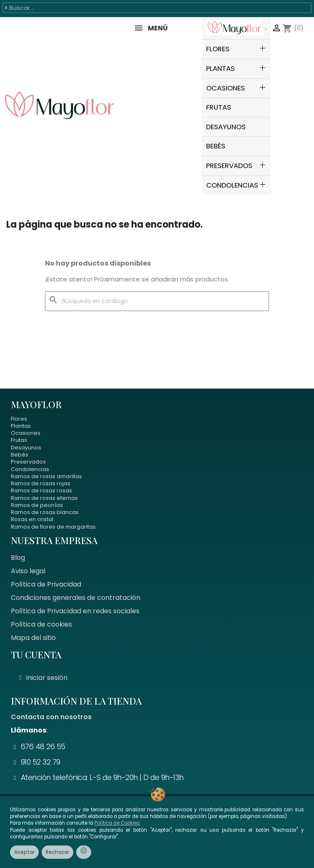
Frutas (19, 440)
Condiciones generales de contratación (76, 598)
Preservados (28, 462)
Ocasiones (26, 433)
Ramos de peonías (37, 505)
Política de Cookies (117, 823)
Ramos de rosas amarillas (46, 476)
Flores (19, 419)
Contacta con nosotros (51, 717)
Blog (18, 558)
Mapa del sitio (33, 638)
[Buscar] (157, 301)
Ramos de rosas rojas (41, 483)
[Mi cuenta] (43, 678)
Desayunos (26, 448)
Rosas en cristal (32, 519)
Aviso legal (28, 571)
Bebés (20, 455)
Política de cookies (41, 624)
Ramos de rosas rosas (41, 490)
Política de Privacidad (46, 584)
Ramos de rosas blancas (45, 512)
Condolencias (30, 469)
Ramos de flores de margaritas (53, 527)
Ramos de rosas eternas (44, 498)
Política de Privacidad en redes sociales (75, 611)
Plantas (21, 426)
